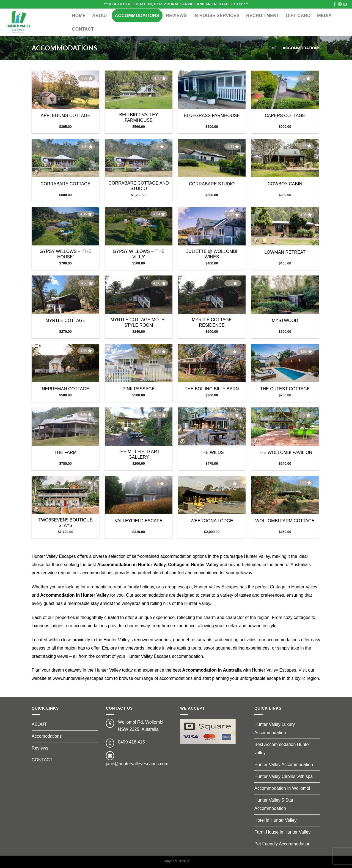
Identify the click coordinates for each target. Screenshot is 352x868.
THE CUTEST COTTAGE (285, 389)
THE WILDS (212, 452)
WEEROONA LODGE (212, 521)
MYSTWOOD (285, 321)
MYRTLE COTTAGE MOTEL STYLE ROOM (139, 323)
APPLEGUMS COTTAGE (65, 116)
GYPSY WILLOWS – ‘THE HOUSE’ (65, 254)
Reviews (176, 16)
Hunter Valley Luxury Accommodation (275, 728)
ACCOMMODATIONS (137, 16)
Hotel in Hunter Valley (276, 820)
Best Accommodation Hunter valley (282, 749)
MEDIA (324, 16)
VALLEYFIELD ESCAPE (139, 521)
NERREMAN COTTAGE (65, 389)
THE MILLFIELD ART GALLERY (139, 455)
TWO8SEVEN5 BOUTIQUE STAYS (65, 523)
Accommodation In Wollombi (282, 788)
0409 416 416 (131, 742)
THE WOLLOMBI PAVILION (285, 452)
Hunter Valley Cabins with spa (284, 776)
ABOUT (100, 16)
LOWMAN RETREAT (285, 252)
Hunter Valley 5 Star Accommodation (274, 804)
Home (79, 16)
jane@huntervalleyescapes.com (137, 764)
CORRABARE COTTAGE (65, 184)
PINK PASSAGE (139, 389)
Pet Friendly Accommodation (282, 844)
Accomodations (47, 736)
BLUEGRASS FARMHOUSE (212, 116)
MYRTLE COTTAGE (66, 321)
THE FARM (66, 452)
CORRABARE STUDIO (212, 184)
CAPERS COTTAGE (285, 116)
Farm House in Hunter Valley (282, 832)
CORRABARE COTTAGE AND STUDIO (138, 186)
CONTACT (83, 29)
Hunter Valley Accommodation (284, 765)
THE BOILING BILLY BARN (212, 389)
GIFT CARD (298, 16)
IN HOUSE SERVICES (216, 16)
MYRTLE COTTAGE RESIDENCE (212, 323)
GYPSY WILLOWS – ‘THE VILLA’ (139, 254)
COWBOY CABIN (285, 184)
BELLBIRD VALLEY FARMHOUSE (139, 118)
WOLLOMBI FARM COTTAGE (285, 521)
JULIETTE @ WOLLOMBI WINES (212, 254)
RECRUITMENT (263, 16)
